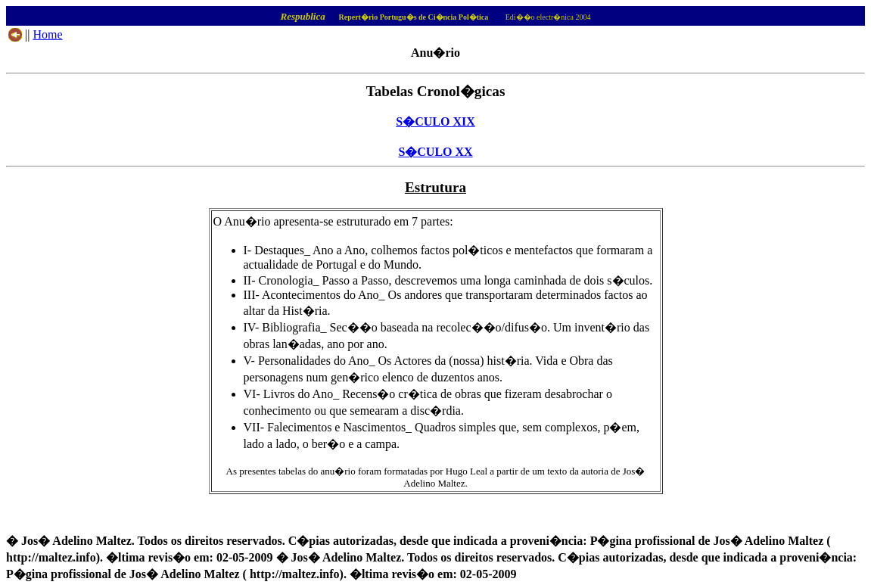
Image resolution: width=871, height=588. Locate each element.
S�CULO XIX (435, 121)
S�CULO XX (435, 152)
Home (47, 34)
